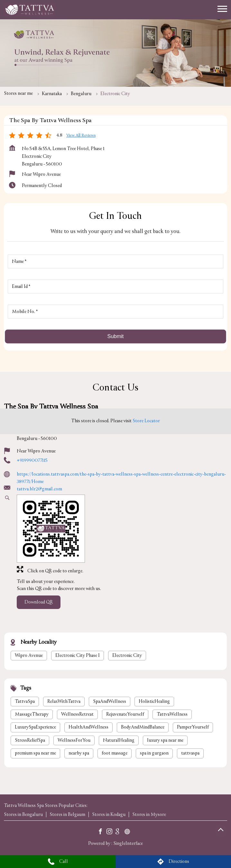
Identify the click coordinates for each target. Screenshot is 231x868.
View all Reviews (81, 135)
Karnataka (52, 94)
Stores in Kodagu (109, 814)
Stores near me (18, 93)
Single (128, 843)
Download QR (39, 602)
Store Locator (146, 421)
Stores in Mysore (149, 814)
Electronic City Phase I (78, 655)
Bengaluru (81, 94)
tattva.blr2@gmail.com (39, 489)
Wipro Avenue (29, 655)
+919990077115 (32, 460)
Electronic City (127, 655)
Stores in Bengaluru (23, 814)
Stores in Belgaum (67, 814)
